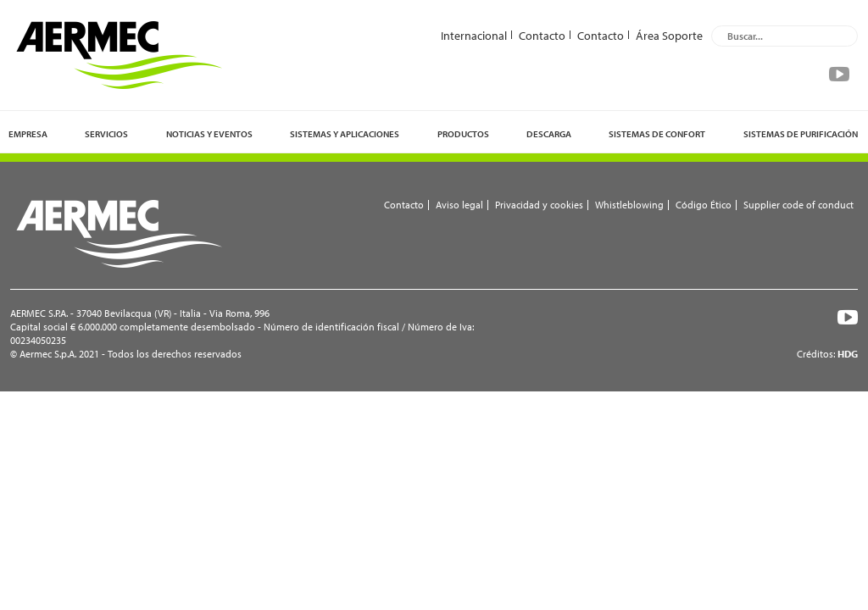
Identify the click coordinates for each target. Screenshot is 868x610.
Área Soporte (669, 35)
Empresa (28, 134)
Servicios (106, 134)
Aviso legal (459, 205)
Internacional (474, 35)
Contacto (542, 35)
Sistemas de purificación (801, 134)
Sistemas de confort (657, 134)
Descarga (549, 134)
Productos (463, 134)
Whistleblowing (629, 205)
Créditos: (827, 354)
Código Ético (704, 205)
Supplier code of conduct (798, 205)
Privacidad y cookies (539, 205)
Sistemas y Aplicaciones (345, 134)
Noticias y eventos (209, 134)
